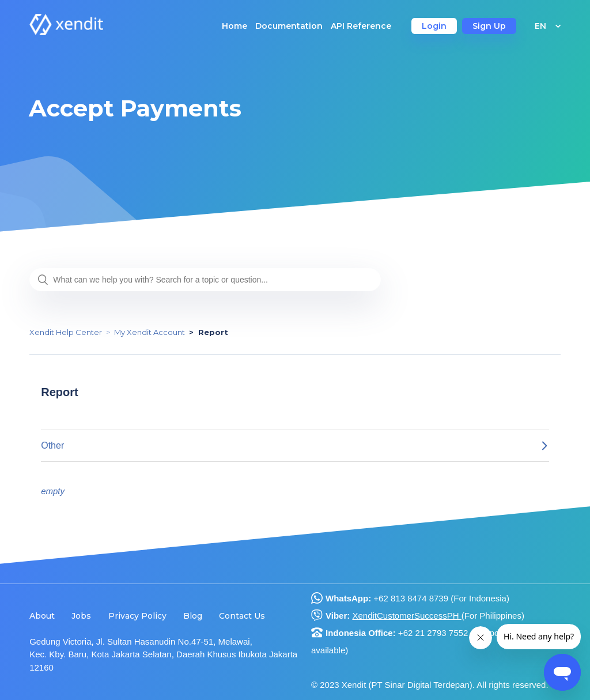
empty (53, 491)
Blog (193, 616)
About (42, 616)
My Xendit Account (150, 332)
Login (434, 26)
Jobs (81, 616)
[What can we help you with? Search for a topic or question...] (205, 280)
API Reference (361, 26)
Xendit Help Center (66, 332)
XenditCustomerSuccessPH (406, 616)
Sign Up (489, 26)
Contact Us (242, 616)
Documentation (289, 26)
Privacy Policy (137, 616)
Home (235, 26)
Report (213, 332)
